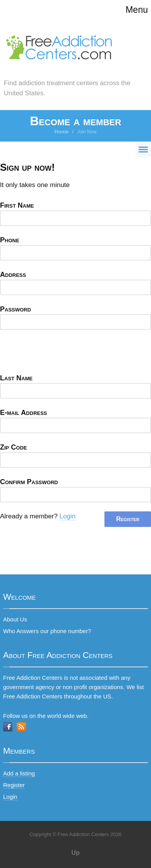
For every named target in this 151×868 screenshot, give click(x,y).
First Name (17, 205)
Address (13, 275)
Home (62, 132)
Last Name (16, 378)
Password (16, 309)
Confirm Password (29, 482)
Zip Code (13, 447)
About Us (15, 619)
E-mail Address (23, 413)
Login (68, 516)
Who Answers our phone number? (47, 631)
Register (14, 785)
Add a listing (19, 773)
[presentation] (59, 354)
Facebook (8, 727)
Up (75, 853)
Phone (10, 240)
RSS (21, 727)
